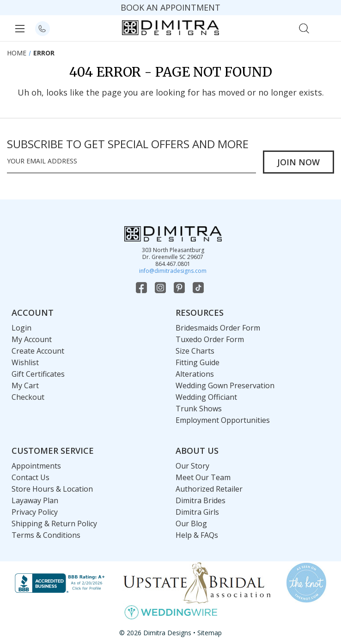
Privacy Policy (35, 512)
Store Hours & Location (52, 489)
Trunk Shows (199, 409)
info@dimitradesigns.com (173, 271)
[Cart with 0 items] (324, 27)
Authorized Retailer (209, 489)
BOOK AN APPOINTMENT (170, 7)
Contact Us (30, 477)
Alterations (195, 374)
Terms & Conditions (46, 535)
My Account (32, 339)
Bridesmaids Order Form (218, 328)
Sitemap (210, 633)
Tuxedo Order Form (210, 339)
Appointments (36, 466)
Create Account (38, 351)
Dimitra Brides (201, 500)
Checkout (28, 397)
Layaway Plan (35, 500)
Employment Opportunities (223, 420)
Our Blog (191, 524)
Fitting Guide (198, 362)
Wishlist (25, 362)
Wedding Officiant (206, 397)
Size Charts (195, 351)
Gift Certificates (38, 374)
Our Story (192, 466)
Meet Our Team (203, 477)
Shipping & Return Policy (54, 524)
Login (21, 328)
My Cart (25, 385)
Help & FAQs (197, 535)
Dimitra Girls (197, 512)
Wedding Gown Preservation (225, 385)
